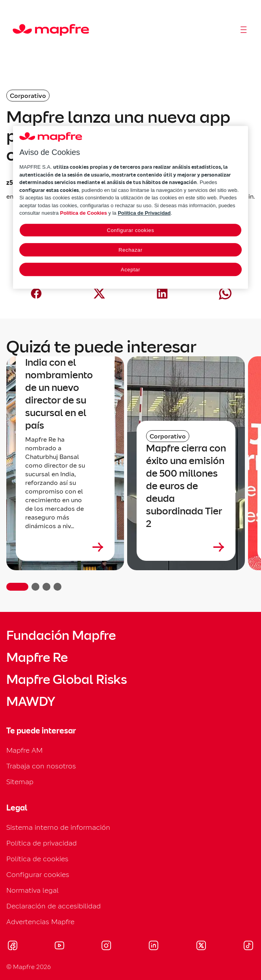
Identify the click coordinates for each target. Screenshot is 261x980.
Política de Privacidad (144, 213)
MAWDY (31, 702)
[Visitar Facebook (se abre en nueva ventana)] (13, 947)
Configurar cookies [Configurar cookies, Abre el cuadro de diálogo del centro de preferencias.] (130, 230)
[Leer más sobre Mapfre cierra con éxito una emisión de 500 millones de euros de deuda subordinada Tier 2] (186, 547)
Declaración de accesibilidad (54, 906)
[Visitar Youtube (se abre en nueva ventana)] (59, 947)
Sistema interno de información (58, 827)
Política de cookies (37, 859)
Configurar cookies (38, 874)
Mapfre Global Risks (67, 680)
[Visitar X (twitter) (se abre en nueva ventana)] (201, 947)
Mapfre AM (24, 750)
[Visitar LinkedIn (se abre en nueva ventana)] (154, 947)
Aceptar (130, 270)
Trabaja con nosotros (41, 766)
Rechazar (130, 250)
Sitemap (20, 782)
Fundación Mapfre (61, 636)
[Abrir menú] (244, 30)
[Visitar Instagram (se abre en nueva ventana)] (106, 947)
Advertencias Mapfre (40, 922)
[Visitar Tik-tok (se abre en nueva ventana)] (248, 947)
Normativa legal (32, 890)
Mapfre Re (37, 658)
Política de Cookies (83, 213)
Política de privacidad (42, 843)
